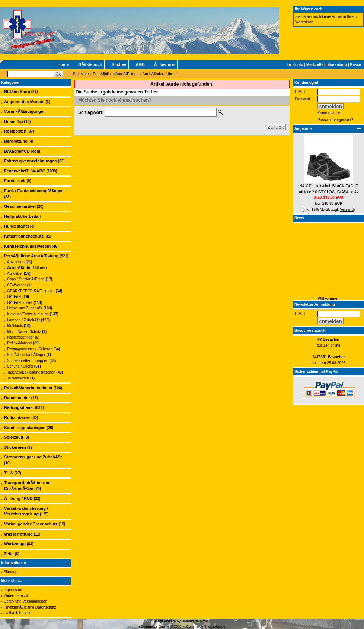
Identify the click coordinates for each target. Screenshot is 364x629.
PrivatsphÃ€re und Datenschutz (30, 607)
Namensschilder (20, 337)
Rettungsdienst (19, 407)
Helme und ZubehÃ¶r (25, 308)
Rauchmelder (17, 398)
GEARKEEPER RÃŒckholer (31, 291)
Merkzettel (315, 65)
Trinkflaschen (18, 378)
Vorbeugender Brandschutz (31, 524)
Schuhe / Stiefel (20, 366)
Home (63, 64)
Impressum (13, 590)
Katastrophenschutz (24, 236)
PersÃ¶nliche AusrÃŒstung (116, 74)
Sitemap (11, 572)
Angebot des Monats (24, 102)
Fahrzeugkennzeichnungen (31, 161)
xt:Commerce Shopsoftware (204, 626)
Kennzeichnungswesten (27, 246)
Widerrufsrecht (16, 596)
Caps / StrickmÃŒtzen (26, 279)
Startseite (81, 74)
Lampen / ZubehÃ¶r (23, 320)
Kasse (356, 65)
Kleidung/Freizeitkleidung (28, 314)
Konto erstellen (330, 113)
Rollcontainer (17, 417)
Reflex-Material (20, 343)
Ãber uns (165, 64)
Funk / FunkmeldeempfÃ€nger (33, 191)
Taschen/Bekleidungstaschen (31, 372)
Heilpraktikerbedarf (23, 216)
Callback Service (17, 613)
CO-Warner (17, 285)
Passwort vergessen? (335, 120)
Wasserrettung (18, 534)
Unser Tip (14, 121)
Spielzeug (14, 437)
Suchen (119, 64)
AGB (140, 64)
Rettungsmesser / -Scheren (30, 349)
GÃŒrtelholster (20, 303)
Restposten (15, 131)
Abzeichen (16, 262)
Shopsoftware (165, 621)
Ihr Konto (295, 65)
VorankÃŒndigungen (25, 111)
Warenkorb (337, 65)
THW (9, 473)
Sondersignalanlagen (25, 428)
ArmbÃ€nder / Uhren (160, 74)
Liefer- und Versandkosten (25, 601)
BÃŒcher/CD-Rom (22, 151)
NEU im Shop (17, 92)
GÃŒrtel (14, 297)
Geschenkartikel (20, 206)
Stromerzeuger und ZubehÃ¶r (33, 457)
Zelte (9, 554)
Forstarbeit (15, 181)
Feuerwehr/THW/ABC (25, 171)
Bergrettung (16, 141)
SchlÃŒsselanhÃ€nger (26, 355)
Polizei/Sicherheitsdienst (28, 388)
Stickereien (15, 447)
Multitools (15, 326)
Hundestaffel (17, 226)
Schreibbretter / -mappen (28, 361)
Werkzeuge (15, 544)
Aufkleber (15, 274)
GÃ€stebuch (90, 64)
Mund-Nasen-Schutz (24, 332)
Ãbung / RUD (18, 498)
